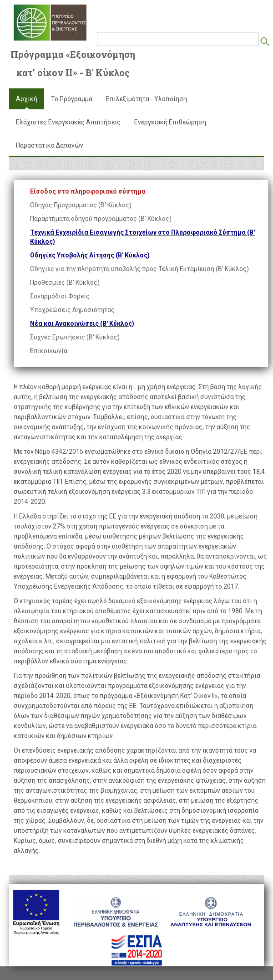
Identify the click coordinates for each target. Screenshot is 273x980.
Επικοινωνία (49, 351)
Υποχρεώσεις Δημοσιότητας (72, 310)
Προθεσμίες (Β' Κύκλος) (65, 282)
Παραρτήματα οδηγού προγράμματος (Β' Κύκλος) (101, 219)
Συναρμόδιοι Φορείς (60, 296)
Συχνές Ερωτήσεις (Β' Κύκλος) (75, 337)
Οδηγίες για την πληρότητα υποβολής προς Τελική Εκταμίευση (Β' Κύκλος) (139, 269)
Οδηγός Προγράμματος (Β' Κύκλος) (81, 205)
